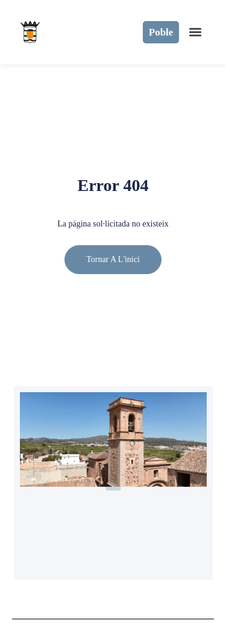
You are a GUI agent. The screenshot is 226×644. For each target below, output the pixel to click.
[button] (195, 32)
